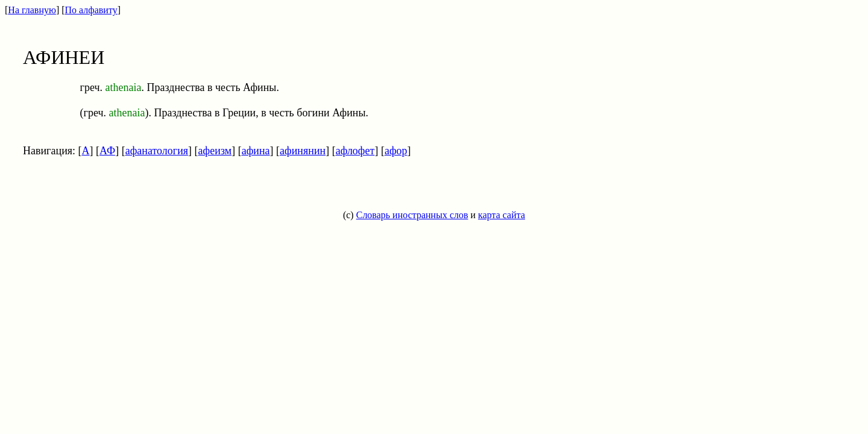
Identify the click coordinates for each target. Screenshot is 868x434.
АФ (107, 151)
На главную (32, 10)
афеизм (215, 151)
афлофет (355, 151)
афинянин (303, 151)
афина (256, 151)
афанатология (157, 151)
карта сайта (502, 215)
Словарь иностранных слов (412, 215)
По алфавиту (91, 10)
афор (396, 151)
